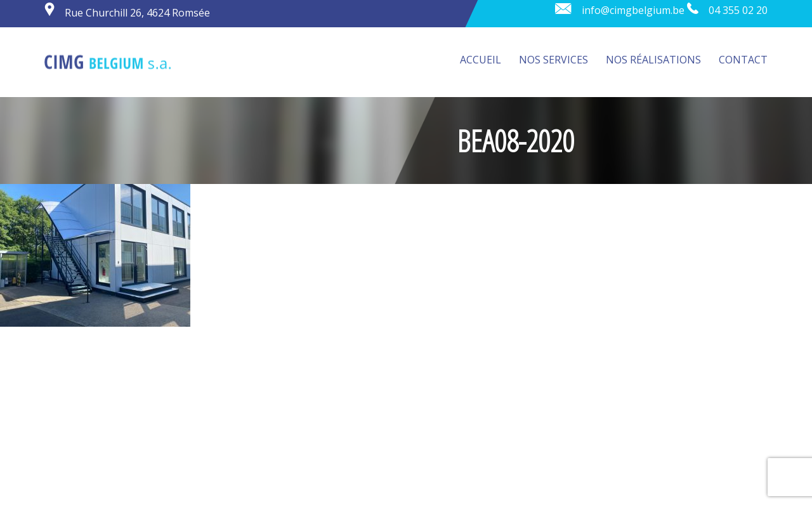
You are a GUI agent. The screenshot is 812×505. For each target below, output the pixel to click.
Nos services (553, 60)
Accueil (481, 60)
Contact (743, 60)
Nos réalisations (653, 60)
